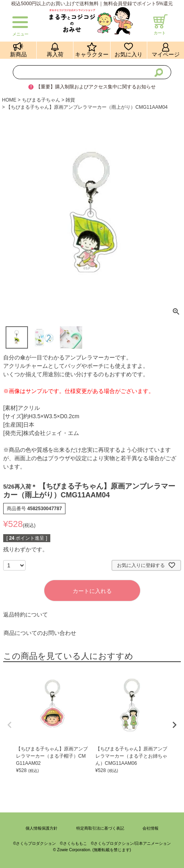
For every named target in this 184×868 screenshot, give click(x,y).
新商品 (18, 55)
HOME (9, 100)
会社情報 (150, 828)
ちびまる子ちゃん (41, 100)
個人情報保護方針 (42, 828)
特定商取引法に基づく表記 (100, 828)
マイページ (166, 55)
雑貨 (70, 100)
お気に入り (129, 55)
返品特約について (26, 615)
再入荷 (55, 55)
